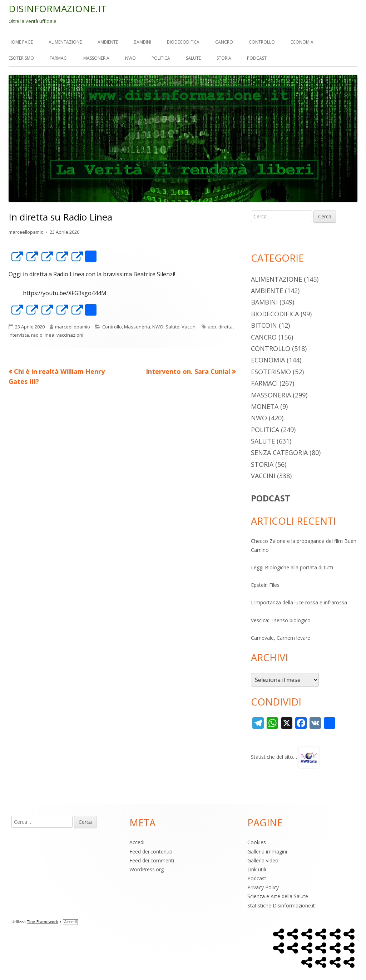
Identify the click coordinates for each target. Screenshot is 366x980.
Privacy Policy (263, 887)
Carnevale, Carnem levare (281, 638)
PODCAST (271, 498)
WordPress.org (147, 869)
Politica (161, 58)
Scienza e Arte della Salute (278, 896)
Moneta (265, 406)
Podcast (257, 58)
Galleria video (263, 860)
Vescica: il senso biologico (281, 620)
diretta (226, 327)
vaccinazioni (70, 335)
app (212, 327)
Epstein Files (265, 585)
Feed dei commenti (152, 860)
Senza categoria (279, 452)
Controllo (262, 42)
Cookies (257, 842)
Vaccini (189, 327)
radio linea (43, 335)
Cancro (224, 42)
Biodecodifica (183, 42)
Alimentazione (65, 42)
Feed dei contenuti (151, 852)
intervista (19, 335)
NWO (130, 58)
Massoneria (96, 58)
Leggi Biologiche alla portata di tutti (292, 567)
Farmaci (59, 58)
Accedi (137, 842)
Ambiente (108, 42)
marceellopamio (26, 232)
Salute (193, 58)
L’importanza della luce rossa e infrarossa (299, 602)
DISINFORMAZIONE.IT (58, 9)
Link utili (257, 869)
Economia (302, 42)
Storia (224, 58)
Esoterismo (21, 58)
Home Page (21, 42)
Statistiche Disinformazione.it (281, 905)
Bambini (142, 42)
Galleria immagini (267, 852)
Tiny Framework (42, 922)
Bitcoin (264, 325)
